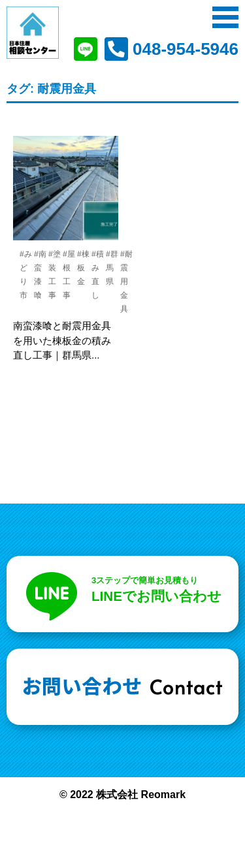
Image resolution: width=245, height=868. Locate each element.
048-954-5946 (186, 49)
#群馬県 (112, 268)
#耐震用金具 (126, 281)
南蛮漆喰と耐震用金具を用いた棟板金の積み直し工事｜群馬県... (62, 340)
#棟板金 (83, 268)
